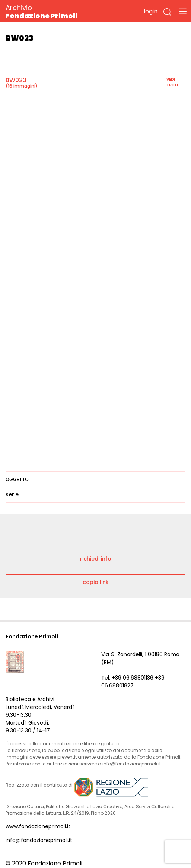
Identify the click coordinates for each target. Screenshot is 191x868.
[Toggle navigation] (183, 11)
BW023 (16, 80)
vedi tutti (172, 82)
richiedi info (96, 559)
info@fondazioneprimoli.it (39, 840)
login (151, 11)
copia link (96, 582)
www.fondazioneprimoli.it (38, 826)
